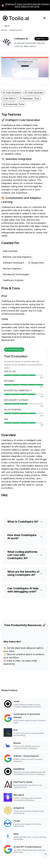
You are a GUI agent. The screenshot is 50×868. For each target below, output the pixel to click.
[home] (15, 18)
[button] (45, 18)
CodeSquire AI (16, 30)
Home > (5, 30)
